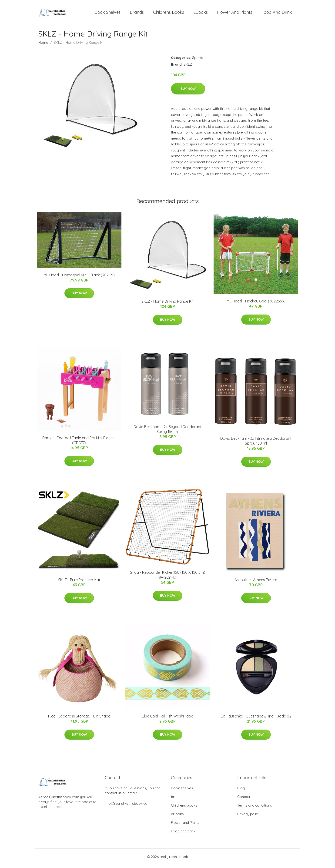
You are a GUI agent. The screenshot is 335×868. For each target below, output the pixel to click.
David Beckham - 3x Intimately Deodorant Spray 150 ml (256, 444)
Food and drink (277, 14)
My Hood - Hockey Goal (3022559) (256, 304)
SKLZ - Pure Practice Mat (79, 583)
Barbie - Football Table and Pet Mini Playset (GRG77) (79, 444)
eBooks (201, 14)
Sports (198, 61)
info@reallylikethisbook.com (128, 807)
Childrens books (169, 14)
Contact (244, 800)
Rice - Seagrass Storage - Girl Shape (79, 719)
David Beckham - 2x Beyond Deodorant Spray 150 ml (167, 432)
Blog (241, 791)
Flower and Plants (235, 14)
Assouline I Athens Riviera (256, 583)
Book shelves (108, 14)
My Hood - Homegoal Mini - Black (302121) (79, 278)
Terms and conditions (255, 809)
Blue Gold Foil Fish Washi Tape (167, 719)
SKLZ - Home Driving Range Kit (167, 305)
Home (43, 46)
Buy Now (188, 92)
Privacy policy (248, 817)
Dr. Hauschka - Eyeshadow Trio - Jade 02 (256, 719)
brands (137, 14)
